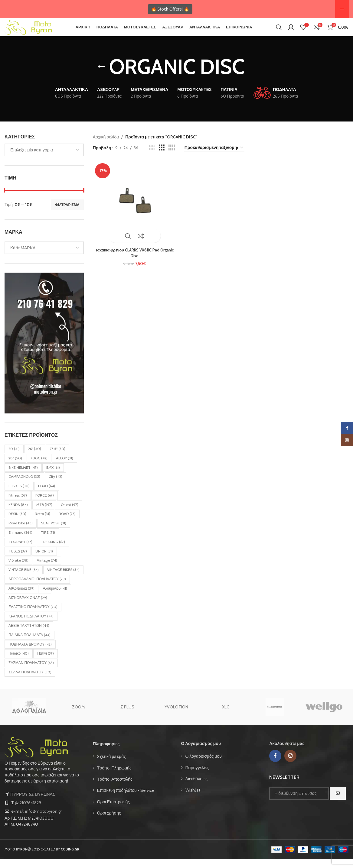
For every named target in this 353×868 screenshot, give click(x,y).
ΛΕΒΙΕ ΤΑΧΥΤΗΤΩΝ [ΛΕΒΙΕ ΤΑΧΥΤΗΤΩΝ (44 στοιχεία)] (29, 635)
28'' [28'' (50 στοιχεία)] (15, 467)
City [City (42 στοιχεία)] (56, 486)
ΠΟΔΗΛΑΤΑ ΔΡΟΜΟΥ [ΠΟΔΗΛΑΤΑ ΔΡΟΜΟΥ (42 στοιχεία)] (30, 653)
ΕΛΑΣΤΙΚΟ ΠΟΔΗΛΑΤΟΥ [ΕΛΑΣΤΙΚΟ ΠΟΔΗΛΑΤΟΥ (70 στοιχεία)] (33, 616)
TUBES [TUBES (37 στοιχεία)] (18, 560)
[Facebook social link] (275, 765)
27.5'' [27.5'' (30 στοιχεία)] (57, 458)
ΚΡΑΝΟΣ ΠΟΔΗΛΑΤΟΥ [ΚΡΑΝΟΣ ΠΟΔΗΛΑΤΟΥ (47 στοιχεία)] (31, 625)
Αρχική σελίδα (106, 146)
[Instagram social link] (290, 765)
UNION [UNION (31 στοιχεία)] (44, 560)
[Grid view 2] (152, 157)
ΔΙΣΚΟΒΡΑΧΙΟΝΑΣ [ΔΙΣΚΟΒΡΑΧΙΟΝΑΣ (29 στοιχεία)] (28, 607)
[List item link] (132, 766)
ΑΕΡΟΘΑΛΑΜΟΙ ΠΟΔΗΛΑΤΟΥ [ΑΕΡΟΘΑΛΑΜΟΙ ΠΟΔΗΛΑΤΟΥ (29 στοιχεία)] (37, 588)
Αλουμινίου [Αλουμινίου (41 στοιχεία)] (55, 597)
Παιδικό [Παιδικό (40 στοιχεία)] (19, 662)
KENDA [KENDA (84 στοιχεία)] (18, 514)
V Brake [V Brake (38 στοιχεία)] (18, 569)
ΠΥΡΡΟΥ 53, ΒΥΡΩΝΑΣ (33, 803)
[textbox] (44, 159)
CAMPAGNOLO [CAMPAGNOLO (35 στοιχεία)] (24, 486)
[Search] (279, 32)
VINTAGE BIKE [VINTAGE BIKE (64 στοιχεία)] (24, 579)
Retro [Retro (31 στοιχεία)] (42, 523)
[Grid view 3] (162, 157)
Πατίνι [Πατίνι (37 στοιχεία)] (46, 662)
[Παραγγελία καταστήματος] (214, 157)
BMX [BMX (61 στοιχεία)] (53, 476)
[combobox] (44, 159)
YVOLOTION (176, 716)
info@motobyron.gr (43, 820)
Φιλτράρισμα (67, 214)
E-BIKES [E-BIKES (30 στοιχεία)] (19, 495)
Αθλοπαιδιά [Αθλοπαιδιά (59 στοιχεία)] (21, 597)
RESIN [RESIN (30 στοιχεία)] (17, 523)
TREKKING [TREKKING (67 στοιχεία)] (53, 551)
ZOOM (78, 716)
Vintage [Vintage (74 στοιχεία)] (47, 569)
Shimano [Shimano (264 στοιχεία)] (20, 541)
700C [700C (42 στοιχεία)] (39, 467)
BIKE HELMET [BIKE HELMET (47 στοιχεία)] (23, 476)
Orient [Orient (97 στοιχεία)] (70, 514)
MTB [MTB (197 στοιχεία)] (44, 514)
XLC (226, 716)
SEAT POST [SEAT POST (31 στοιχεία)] (54, 532)
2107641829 (30, 812)
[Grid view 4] (172, 157)
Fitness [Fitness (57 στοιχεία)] (18, 504)
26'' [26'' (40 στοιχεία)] (35, 458)
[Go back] (101, 76)
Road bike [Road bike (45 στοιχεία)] (21, 532)
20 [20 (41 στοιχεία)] (14, 458)
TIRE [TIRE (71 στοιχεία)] (48, 541)
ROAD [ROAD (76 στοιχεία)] (67, 523)
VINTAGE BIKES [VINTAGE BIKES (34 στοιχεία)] (63, 579)
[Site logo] (36, 31)
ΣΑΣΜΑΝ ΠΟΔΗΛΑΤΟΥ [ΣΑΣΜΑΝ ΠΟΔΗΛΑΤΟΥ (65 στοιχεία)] (31, 672)
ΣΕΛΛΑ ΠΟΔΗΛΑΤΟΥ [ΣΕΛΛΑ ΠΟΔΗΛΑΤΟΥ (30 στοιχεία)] (30, 681)
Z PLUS (127, 716)
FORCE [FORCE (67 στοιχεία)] (45, 504)
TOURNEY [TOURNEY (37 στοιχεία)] (20, 551)
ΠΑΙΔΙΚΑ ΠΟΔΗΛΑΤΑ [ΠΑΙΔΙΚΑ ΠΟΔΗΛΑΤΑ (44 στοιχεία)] (29, 644)
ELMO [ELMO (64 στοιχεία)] (47, 495)
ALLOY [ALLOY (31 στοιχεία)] (65, 467)
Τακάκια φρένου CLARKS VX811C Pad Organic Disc (134, 260)
